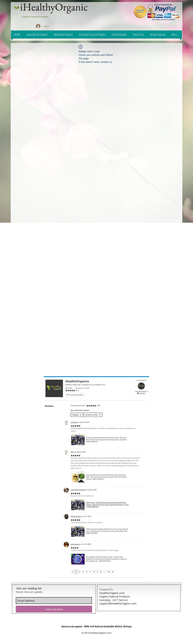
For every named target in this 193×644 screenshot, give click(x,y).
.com (109, 633)
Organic (26, 17)
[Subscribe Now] (54, 609)
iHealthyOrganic (54, 7)
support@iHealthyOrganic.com (118, 603)
